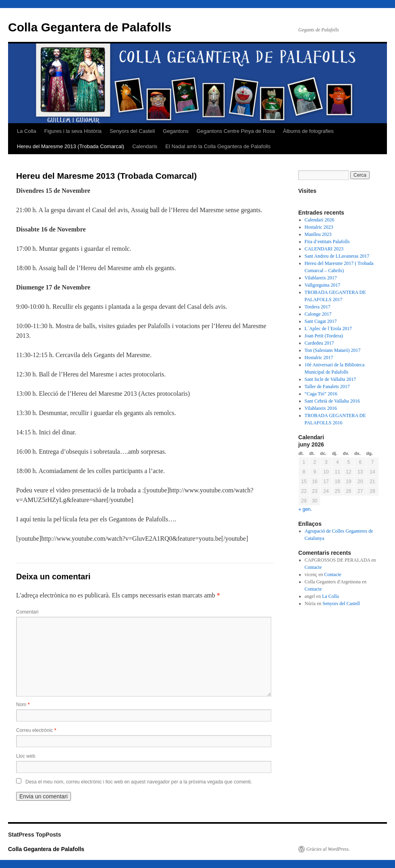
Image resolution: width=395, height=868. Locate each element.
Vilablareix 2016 (321, 408)
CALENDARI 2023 (324, 249)
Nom (23, 705)
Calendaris (145, 146)
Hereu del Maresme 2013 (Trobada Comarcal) (71, 146)
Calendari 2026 (320, 220)
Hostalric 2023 (319, 227)
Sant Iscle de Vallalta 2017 (331, 379)
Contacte (313, 567)
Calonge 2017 (318, 314)
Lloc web (26, 756)
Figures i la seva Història (73, 131)
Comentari (27, 612)
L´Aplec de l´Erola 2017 (328, 329)
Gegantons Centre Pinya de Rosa (236, 131)
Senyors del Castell (132, 131)
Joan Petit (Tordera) (324, 336)
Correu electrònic (36, 730)
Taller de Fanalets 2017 (327, 386)
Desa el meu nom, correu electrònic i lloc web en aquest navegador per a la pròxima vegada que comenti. (139, 782)
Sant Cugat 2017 (321, 321)
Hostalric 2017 (319, 358)
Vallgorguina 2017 (323, 285)
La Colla (27, 131)
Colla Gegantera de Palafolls (90, 27)
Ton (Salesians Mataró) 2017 (333, 350)
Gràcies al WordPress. (328, 849)
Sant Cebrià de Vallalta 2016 (332, 401)
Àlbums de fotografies (308, 131)
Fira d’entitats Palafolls (327, 242)
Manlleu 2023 (318, 234)
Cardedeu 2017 (319, 343)
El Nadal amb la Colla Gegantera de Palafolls (218, 146)
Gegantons (176, 131)
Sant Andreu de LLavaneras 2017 (337, 256)
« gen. (305, 509)
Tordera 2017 (318, 307)
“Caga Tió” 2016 (321, 394)
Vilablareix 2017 (321, 278)
